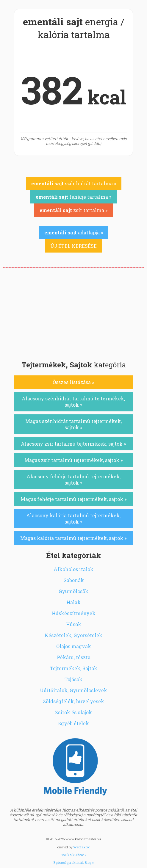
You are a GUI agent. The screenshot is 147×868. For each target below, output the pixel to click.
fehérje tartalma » (73, 197)
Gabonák (74, 580)
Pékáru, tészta (74, 657)
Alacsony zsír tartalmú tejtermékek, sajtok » (73, 444)
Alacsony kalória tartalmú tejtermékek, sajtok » (73, 518)
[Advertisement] (73, 312)
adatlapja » (74, 232)
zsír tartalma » (73, 210)
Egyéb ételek (73, 723)
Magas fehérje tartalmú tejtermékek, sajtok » (73, 499)
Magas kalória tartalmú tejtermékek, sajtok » (73, 538)
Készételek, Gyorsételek (73, 635)
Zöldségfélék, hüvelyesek (73, 701)
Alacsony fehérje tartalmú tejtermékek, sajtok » (73, 480)
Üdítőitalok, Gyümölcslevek (73, 690)
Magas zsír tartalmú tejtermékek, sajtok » (73, 460)
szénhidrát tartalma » (74, 183)
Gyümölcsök (73, 591)
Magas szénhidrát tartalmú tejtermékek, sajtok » (73, 424)
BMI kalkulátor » (73, 855)
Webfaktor (82, 847)
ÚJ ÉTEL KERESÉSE (73, 246)
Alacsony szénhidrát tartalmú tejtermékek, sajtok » (73, 402)
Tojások (73, 679)
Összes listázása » (73, 382)
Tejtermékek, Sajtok (74, 668)
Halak (73, 602)
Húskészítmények (74, 613)
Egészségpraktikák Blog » (74, 862)
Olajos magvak (74, 646)
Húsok (74, 624)
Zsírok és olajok (73, 712)
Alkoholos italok (73, 569)
